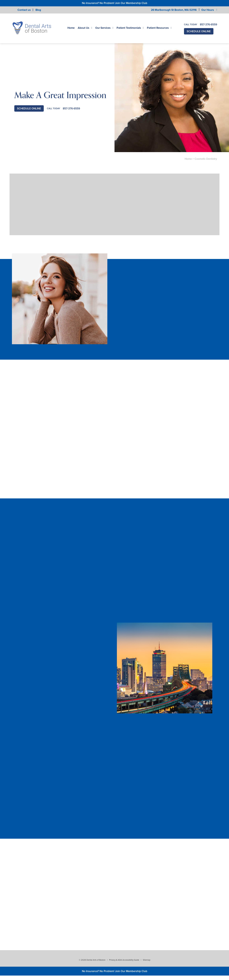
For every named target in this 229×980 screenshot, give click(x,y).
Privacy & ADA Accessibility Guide (124, 960)
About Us (83, 28)
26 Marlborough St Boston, (174, 10)
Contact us (24, 10)
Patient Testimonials (129, 28)
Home (71, 28)
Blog (38, 10)
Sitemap (147, 960)
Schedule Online (199, 31)
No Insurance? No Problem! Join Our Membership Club (115, 3)
